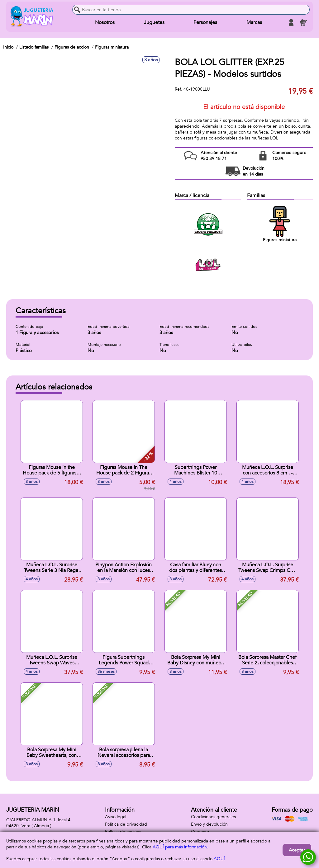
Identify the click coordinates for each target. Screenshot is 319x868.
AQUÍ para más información (180, 847)
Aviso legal (116, 817)
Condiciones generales (213, 817)
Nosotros (105, 22)
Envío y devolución (209, 824)
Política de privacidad (126, 824)
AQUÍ (219, 859)
